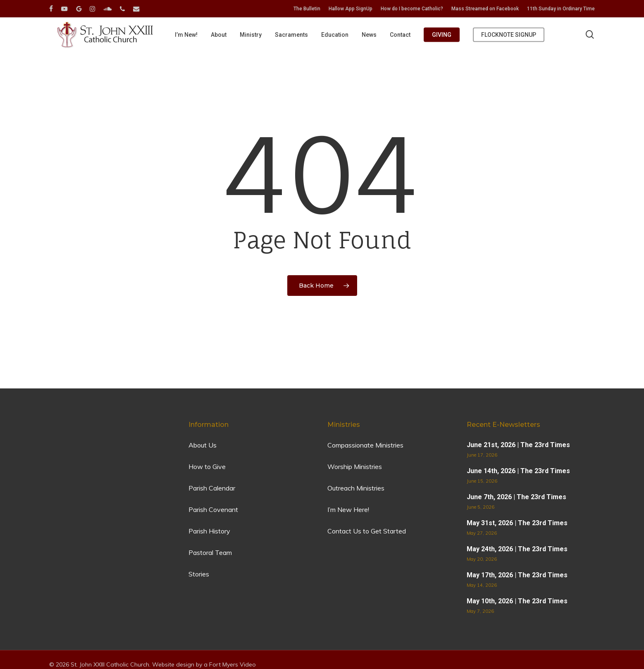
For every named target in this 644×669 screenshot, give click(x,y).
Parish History (209, 531)
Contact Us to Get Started (367, 531)
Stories (199, 574)
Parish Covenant (213, 509)
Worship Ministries (355, 467)
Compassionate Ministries (365, 445)
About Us (203, 445)
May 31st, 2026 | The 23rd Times (517, 523)
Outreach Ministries (356, 488)
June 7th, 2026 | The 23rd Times (516, 497)
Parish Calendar (212, 488)
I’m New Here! (348, 509)
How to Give (207, 467)
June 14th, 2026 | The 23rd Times (518, 471)
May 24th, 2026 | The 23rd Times (517, 549)
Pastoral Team (210, 552)
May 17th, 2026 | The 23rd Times (517, 575)
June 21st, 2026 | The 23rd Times (518, 445)
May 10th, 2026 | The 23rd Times (517, 601)
